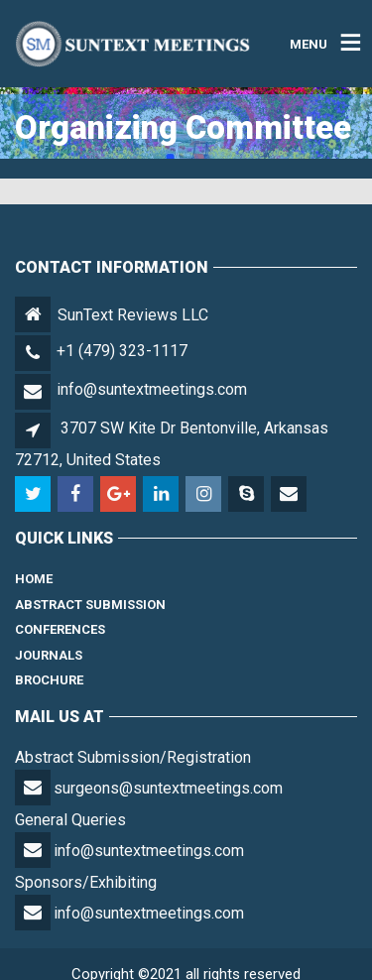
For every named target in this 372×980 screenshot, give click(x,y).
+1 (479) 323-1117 (122, 351)
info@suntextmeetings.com (152, 389)
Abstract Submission (90, 605)
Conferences (60, 629)
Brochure (49, 680)
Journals (49, 655)
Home (34, 579)
